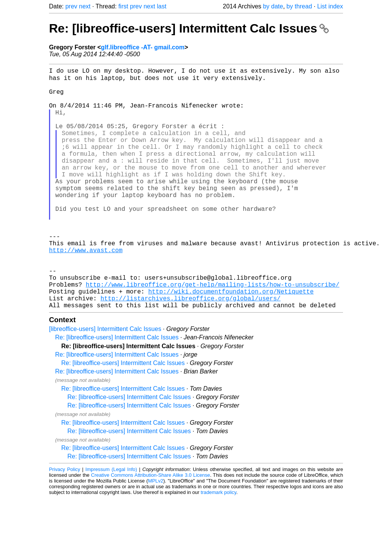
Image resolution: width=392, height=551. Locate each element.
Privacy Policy (65, 522)
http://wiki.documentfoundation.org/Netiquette (231, 341)
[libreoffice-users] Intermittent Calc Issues (105, 382)
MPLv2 (156, 534)
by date (273, 6)
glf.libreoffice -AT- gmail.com (143, 47)
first (123, 6)
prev (71, 6)
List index (330, 6)
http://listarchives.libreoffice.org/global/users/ (190, 349)
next (85, 6)
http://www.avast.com (86, 290)
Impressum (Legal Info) (111, 522)
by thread (299, 6)
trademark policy (218, 545)
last (162, 6)
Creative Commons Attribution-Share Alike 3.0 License (151, 528)
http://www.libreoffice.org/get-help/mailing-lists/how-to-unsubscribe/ (212, 333)
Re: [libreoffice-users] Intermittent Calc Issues (189, 28)
